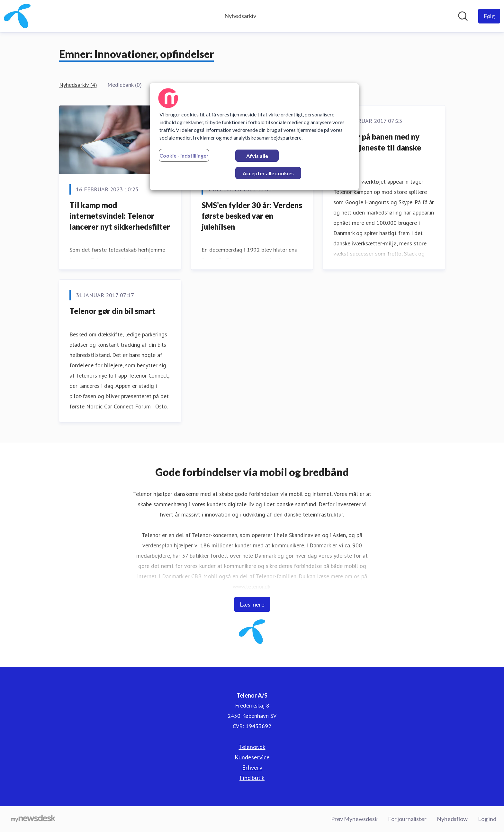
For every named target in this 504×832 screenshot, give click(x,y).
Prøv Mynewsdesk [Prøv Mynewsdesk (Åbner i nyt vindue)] (354, 819)
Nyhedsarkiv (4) (78, 85)
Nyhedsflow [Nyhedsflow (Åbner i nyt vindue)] (452, 819)
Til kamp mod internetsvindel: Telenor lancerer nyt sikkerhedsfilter (120, 216)
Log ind (487, 819)
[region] (254, 137)
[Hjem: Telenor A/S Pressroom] (17, 16)
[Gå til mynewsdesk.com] (33, 819)
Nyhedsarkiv (240, 16)
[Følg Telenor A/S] (489, 16)
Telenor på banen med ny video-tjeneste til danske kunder (377, 147)
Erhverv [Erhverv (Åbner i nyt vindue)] (252, 767)
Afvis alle (257, 156)
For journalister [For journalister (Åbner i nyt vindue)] (407, 819)
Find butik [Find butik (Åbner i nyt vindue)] (252, 778)
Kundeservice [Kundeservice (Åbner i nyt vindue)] (252, 757)
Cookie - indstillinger (184, 155)
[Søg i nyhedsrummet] (463, 16)
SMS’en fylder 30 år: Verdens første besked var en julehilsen (252, 216)
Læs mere (252, 604)
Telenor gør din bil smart (113, 311)
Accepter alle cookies (268, 173)
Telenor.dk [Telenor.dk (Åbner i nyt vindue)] (252, 747)
